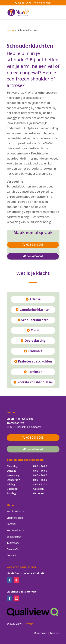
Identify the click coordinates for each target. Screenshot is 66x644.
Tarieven (55, 633)
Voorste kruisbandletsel (35, 382)
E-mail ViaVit (35, 256)
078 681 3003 (35, 245)
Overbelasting (35, 341)
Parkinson (35, 372)
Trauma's (35, 351)
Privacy (29, 624)
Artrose (35, 299)
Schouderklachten (35, 320)
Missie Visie (40, 633)
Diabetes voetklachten (35, 361)
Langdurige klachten (35, 310)
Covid (35, 330)
